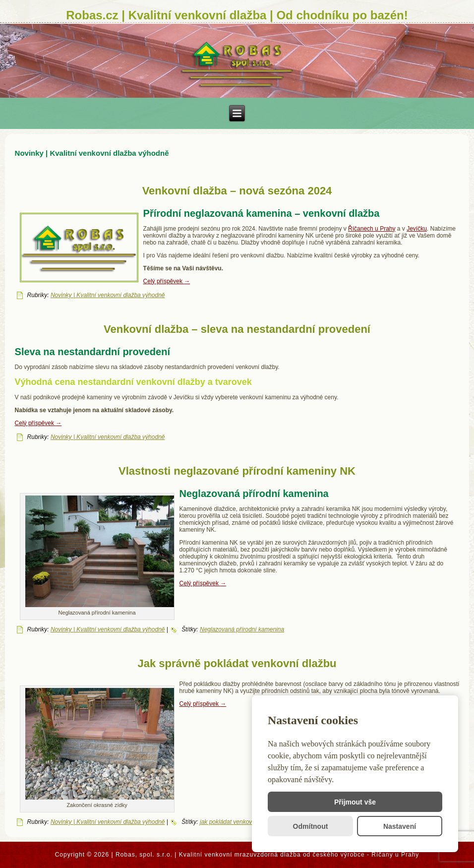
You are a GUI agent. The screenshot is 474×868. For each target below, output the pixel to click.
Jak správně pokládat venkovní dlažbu (237, 663)
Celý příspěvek (167, 281)
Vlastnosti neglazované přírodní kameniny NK (237, 471)
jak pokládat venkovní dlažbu (238, 822)
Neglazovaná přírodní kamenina (242, 629)
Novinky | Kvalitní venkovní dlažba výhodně (108, 295)
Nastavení (400, 826)
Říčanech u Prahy (372, 229)
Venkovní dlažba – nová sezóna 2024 (237, 191)
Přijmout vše (355, 802)
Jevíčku (417, 229)
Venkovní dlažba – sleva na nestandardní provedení (237, 329)
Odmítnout (311, 826)
